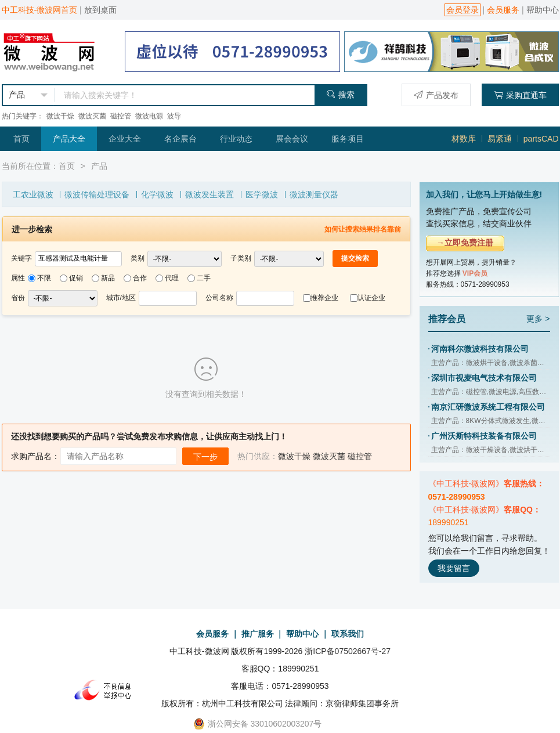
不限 (44, 278)
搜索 (340, 94)
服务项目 (348, 139)
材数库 (464, 139)
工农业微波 (33, 194)
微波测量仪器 (314, 194)
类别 (138, 258)
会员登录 (463, 10)
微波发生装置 (209, 194)
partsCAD (541, 139)
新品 (108, 278)
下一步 (205, 457)
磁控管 (121, 116)
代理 (172, 278)
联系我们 (348, 634)
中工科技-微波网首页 (40, 10)
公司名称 (219, 298)
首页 (21, 139)
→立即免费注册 (465, 243)
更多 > (538, 319)
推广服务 (258, 634)
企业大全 (125, 139)
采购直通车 (520, 95)
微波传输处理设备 (97, 194)
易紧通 (500, 139)
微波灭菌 (92, 116)
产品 (99, 166)
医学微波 (262, 194)
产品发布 (436, 95)
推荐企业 (324, 298)
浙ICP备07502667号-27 (348, 651)
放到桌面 (100, 10)
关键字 (21, 258)
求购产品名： (35, 456)
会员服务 (503, 10)
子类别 (241, 258)
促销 (76, 278)
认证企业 (371, 298)
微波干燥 (60, 116)
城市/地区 (121, 298)
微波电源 (149, 116)
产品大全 (69, 139)
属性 (18, 278)
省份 (18, 298)
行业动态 (236, 139)
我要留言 (454, 568)
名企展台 (180, 139)
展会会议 (292, 139)
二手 (204, 278)
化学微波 (157, 194)
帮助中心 (543, 10)
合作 (140, 278)
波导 (174, 116)
